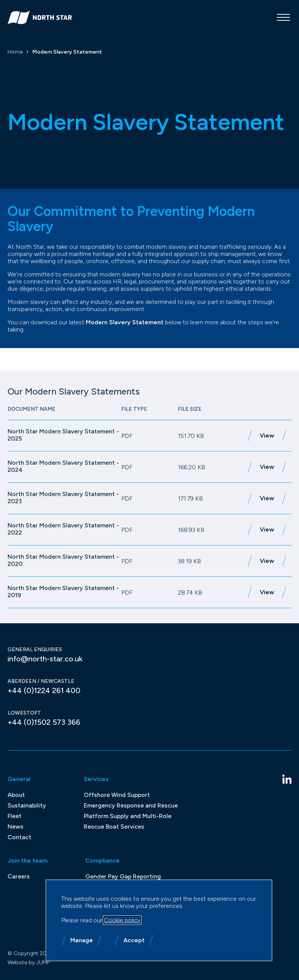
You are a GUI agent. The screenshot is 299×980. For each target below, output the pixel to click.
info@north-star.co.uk (45, 659)
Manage (82, 940)
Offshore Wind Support (117, 795)
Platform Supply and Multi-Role (128, 816)
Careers (19, 876)
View (267, 435)
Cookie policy (122, 920)
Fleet (15, 816)
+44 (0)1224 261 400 (44, 690)
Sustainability (27, 805)
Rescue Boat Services (114, 827)
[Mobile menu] (283, 17)
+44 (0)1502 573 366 (44, 722)
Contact (19, 837)
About (16, 795)
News (15, 827)
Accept (134, 940)
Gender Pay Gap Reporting (123, 876)
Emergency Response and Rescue (131, 805)
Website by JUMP (29, 962)
